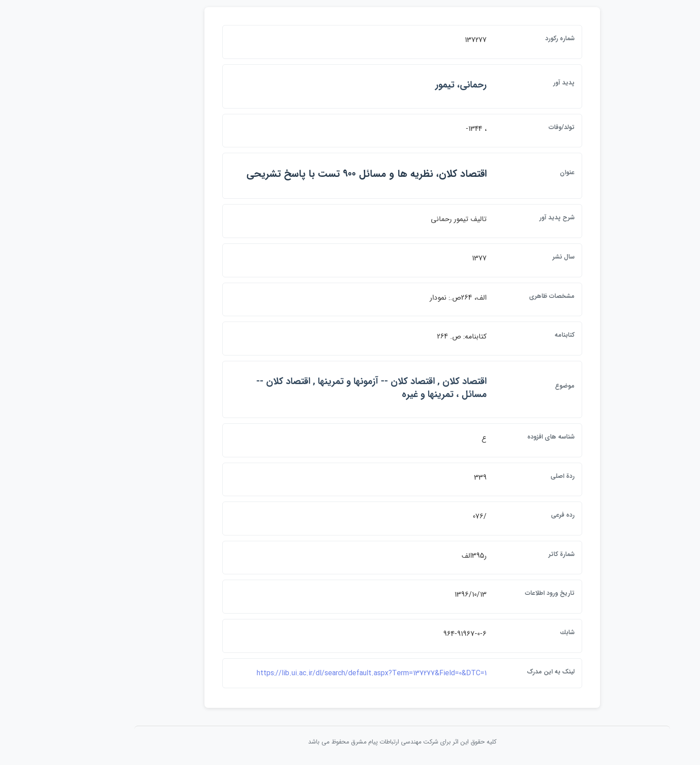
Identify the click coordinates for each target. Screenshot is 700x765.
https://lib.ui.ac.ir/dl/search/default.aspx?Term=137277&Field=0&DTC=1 (319, 673)
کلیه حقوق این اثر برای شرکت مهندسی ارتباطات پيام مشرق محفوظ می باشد (350, 742)
